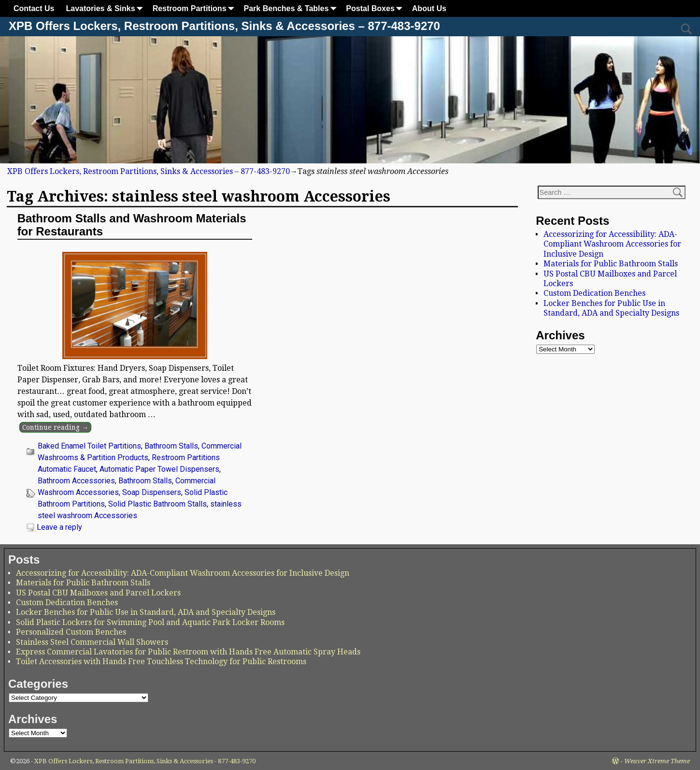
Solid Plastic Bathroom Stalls (157, 504)
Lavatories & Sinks (106, 8)
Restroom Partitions (195, 8)
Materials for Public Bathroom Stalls (611, 264)
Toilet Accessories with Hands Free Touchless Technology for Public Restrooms (161, 661)
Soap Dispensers (152, 492)
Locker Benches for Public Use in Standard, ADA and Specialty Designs (611, 308)
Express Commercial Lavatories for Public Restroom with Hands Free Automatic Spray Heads (188, 652)
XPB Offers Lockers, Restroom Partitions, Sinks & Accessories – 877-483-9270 (224, 26)
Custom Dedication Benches (594, 293)
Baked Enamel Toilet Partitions (89, 446)
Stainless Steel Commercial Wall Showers (92, 642)
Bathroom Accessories (76, 481)
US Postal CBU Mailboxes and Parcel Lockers (98, 593)
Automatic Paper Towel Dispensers (159, 469)
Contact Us (34, 8)
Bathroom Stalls (171, 446)
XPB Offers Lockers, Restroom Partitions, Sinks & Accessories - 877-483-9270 (145, 761)
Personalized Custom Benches (71, 632)
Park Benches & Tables (292, 8)
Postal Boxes (376, 8)
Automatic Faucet (67, 469)
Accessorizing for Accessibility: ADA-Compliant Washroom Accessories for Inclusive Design (612, 244)
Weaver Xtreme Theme (657, 761)
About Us (429, 8)
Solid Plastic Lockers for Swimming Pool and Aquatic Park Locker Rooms (150, 622)
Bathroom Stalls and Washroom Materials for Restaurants (132, 225)
